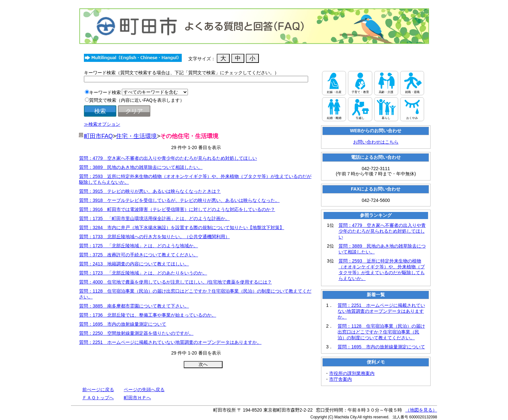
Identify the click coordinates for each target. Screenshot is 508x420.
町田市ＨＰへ (137, 398)
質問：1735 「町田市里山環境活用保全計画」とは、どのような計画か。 (154, 218)
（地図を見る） (421, 410)
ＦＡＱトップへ (98, 398)
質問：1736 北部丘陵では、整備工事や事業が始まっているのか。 (148, 315)
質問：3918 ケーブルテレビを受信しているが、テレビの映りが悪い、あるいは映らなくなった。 (179, 200)
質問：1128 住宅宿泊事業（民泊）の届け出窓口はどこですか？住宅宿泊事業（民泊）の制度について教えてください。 (381, 332)
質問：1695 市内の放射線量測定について (123, 324)
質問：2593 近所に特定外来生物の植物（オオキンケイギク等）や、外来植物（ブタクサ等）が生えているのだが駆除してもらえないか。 (382, 270)
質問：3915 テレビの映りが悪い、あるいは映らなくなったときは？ (150, 191)
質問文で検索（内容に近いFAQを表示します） (137, 100)
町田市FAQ (98, 136)
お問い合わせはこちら (376, 142)
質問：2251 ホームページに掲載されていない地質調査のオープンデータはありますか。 (170, 342)
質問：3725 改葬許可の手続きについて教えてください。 (139, 255)
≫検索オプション (102, 124)
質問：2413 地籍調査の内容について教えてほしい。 (134, 264)
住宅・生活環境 (136, 136)
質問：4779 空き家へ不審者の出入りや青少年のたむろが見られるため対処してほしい (168, 158)
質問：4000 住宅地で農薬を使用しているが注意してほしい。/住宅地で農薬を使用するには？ (175, 282)
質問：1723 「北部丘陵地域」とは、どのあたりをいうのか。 (143, 273)
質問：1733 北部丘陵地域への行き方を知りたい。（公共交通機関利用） (154, 237)
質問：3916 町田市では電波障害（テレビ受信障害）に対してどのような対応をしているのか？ (177, 209)
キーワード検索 (105, 92)
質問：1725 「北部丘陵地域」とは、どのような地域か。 (139, 246)
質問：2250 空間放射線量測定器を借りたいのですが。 (136, 333)
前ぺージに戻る (98, 390)
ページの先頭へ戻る (144, 390)
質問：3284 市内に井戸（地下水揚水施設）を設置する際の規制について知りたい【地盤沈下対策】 (182, 227)
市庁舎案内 (341, 379)
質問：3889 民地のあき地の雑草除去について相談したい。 (141, 167)
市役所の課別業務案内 (352, 373)
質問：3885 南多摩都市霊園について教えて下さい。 (134, 306)
